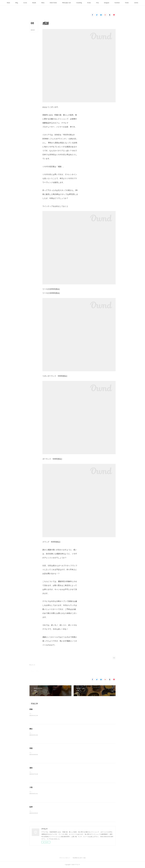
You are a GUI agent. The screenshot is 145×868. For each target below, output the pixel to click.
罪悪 (31, 748)
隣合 (31, 729)
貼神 (31, 807)
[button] (8, 3)
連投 (31, 768)
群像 (31, 709)
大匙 (31, 787)
